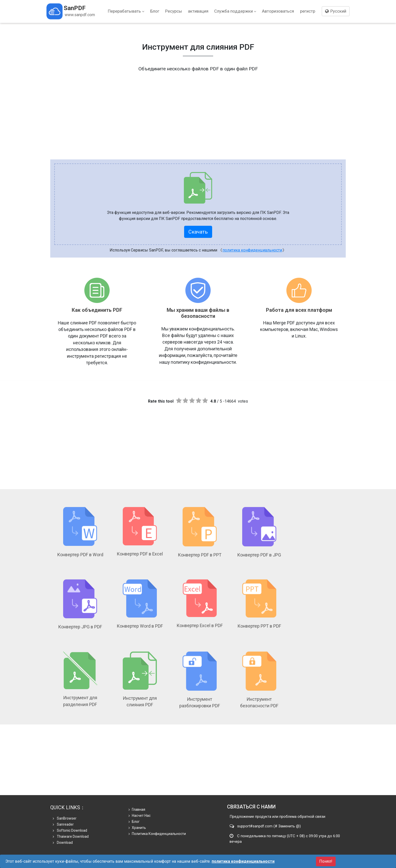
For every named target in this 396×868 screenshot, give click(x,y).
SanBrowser (65, 813)
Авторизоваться (278, 11)
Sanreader (63, 819)
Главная (137, 804)
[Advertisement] (198, 108)
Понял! (326, 861)
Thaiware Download (71, 831)
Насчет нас (140, 810)
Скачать (198, 232)
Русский (336, 11)
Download (63, 837)
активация (198, 11)
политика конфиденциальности (252, 250)
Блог (155, 11)
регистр (308, 11)
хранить (137, 823)
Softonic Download (70, 825)
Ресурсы (174, 11)
